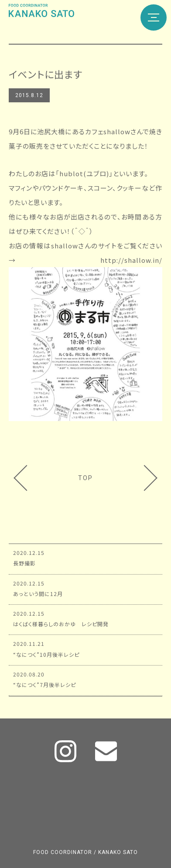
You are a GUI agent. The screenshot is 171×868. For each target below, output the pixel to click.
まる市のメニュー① (140, 478)
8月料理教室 (31, 478)
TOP (85, 478)
